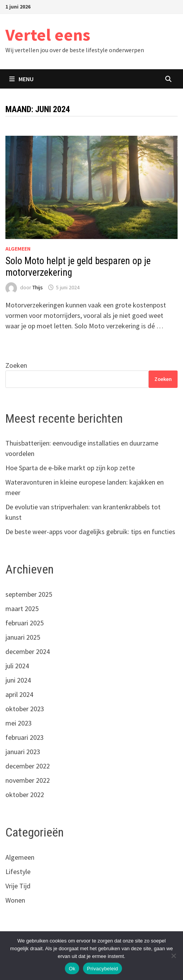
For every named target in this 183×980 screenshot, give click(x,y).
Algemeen (18, 249)
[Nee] (173, 956)
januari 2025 (23, 637)
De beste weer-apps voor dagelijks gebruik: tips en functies (90, 532)
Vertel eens (48, 35)
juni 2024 (18, 680)
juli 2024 (17, 666)
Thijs (38, 287)
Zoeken (16, 365)
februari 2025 (25, 623)
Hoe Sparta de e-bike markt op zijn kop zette (70, 468)
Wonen (15, 900)
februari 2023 (25, 737)
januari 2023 (23, 752)
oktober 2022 (25, 795)
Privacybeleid (103, 969)
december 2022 (28, 766)
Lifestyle (18, 872)
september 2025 (29, 594)
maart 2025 (22, 609)
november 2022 (28, 780)
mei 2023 (19, 723)
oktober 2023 (25, 709)
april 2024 (19, 694)
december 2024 (28, 651)
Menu (21, 79)
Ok (72, 969)
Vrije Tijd (18, 886)
